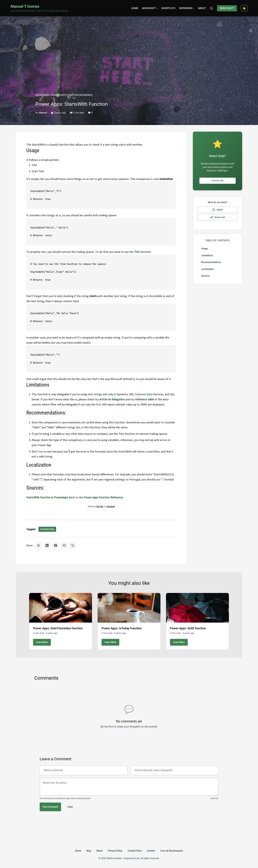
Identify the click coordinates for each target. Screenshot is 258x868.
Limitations (207, 255)
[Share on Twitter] (39, 545)
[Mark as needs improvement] (218, 217)
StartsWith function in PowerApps (47, 497)
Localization (207, 269)
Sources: (206, 276)
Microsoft (150, 8)
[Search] (211, 8)
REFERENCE (42, 95)
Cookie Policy (135, 851)
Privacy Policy (115, 851)
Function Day (47, 529)
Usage (204, 249)
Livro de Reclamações (172, 851)
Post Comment (50, 807)
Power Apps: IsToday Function (122, 628)
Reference (187, 8)
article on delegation (112, 399)
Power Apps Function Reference (103, 497)
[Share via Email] (64, 545)
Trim (137, 252)
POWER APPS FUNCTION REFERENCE (72, 95)
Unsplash (110, 506)
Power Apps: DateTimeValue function (58, 628)
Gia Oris (100, 506)
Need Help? (227, 8)
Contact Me (218, 181)
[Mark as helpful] (218, 210)
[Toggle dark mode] (244, 8)
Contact (151, 851)
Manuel (43, 113)
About (202, 8)
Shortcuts (168, 8)
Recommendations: (211, 262)
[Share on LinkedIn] (47, 545)
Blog (89, 851)
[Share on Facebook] (56, 545)
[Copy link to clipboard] (73, 545)
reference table (144, 399)
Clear (70, 807)
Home (135, 8)
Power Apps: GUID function (188, 628)
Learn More (42, 642)
